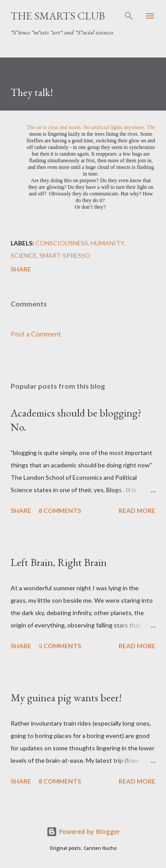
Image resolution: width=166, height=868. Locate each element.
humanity (107, 243)
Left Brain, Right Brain (59, 562)
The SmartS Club (58, 16)
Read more (137, 510)
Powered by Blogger (83, 832)
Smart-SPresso (65, 255)
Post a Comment (36, 334)
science (24, 255)
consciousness (62, 243)
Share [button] (21, 269)
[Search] (129, 16)
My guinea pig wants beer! (66, 698)
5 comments (60, 646)
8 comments (60, 510)
